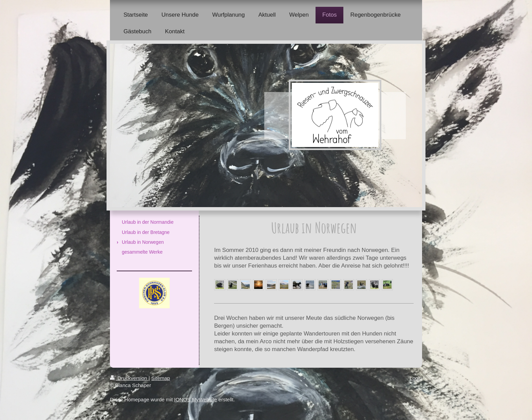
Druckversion (129, 378)
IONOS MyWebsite (195, 399)
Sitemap (161, 378)
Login (416, 378)
